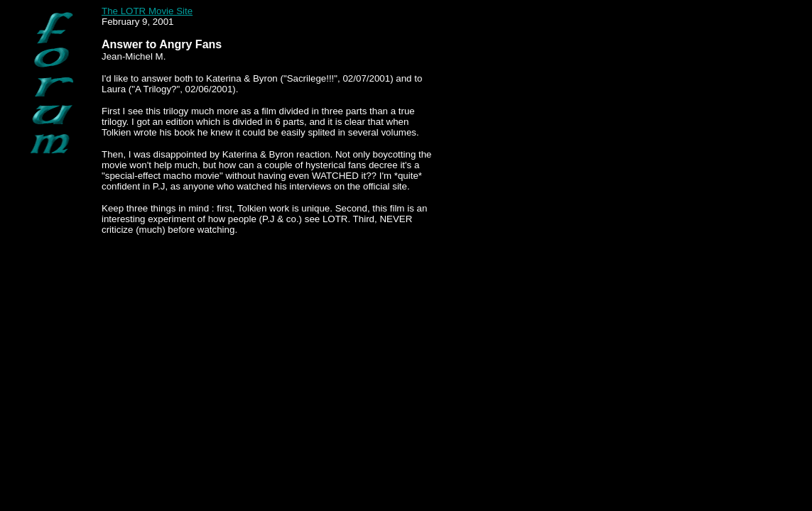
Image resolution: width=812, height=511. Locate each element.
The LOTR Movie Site (147, 11)
